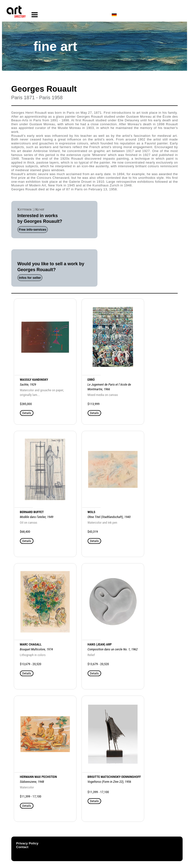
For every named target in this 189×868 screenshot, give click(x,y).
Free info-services (33, 230)
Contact (22, 847)
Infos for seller (30, 278)
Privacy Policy (27, 843)
